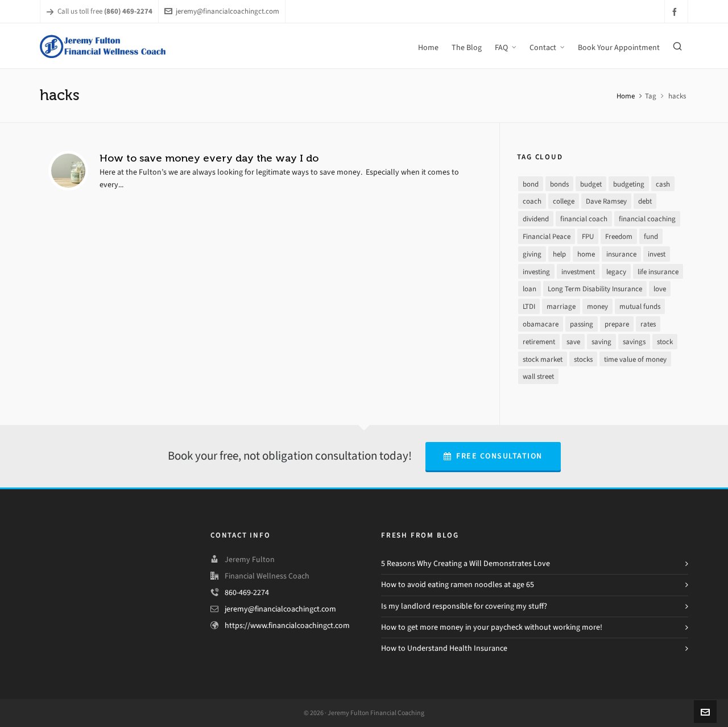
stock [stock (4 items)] (665, 342)
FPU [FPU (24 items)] (588, 236)
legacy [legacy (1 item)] (616, 272)
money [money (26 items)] (597, 306)
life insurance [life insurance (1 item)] (658, 272)
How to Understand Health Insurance (444, 648)
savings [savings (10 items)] (634, 342)
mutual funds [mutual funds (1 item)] (640, 306)
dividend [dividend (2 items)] (536, 219)
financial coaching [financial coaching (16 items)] (647, 219)
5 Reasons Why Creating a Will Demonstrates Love (466, 563)
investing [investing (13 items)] (536, 272)
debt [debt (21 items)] (645, 201)
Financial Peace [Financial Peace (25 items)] (547, 236)
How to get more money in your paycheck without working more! (492, 627)
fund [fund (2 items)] (651, 236)
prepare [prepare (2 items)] (617, 324)
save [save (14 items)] (573, 342)
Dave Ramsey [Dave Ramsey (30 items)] (606, 201)
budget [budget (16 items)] (591, 184)
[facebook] (676, 12)
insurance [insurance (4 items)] (621, 254)
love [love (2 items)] (660, 289)
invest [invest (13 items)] (657, 254)
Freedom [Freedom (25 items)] (619, 236)
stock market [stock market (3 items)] (543, 359)
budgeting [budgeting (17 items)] (629, 184)
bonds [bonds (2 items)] (559, 184)
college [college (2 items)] (564, 201)
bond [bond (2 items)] (531, 184)
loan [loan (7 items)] (530, 289)
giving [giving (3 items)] (532, 254)
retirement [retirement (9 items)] (539, 342)
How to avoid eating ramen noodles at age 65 (458, 585)
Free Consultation (493, 456)
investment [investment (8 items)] (578, 272)
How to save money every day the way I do (209, 158)
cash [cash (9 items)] (663, 184)
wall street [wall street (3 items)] (538, 376)
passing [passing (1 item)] (582, 324)
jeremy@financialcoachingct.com (222, 11)
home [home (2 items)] (586, 254)
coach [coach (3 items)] (532, 201)
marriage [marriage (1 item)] (561, 306)
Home (626, 96)
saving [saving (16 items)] (601, 342)
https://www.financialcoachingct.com (287, 625)
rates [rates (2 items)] (648, 324)
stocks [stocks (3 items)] (583, 359)
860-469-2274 (247, 592)
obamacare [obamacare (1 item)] (541, 324)
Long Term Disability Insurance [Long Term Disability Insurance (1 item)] (595, 289)
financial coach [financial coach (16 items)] (584, 219)
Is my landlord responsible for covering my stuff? (464, 606)
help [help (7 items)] (559, 254)
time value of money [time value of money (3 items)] (635, 359)
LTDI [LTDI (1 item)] (529, 306)
